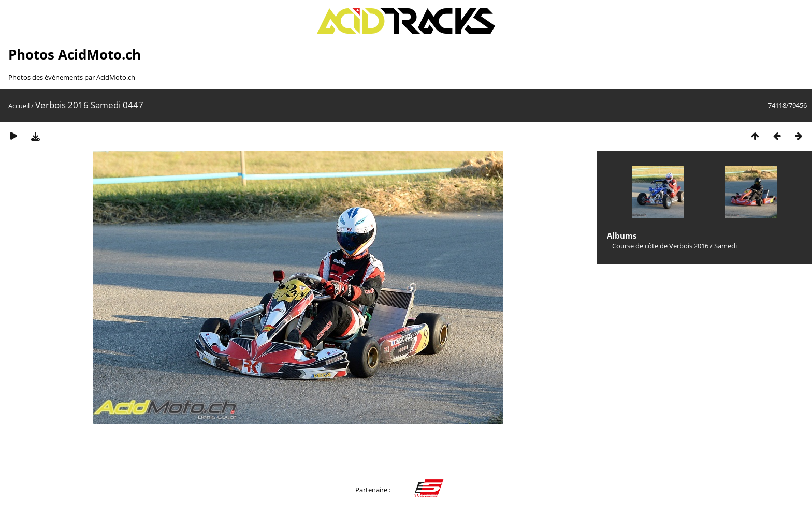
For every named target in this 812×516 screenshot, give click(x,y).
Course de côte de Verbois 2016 (660, 246)
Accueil (19, 106)
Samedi (726, 246)
